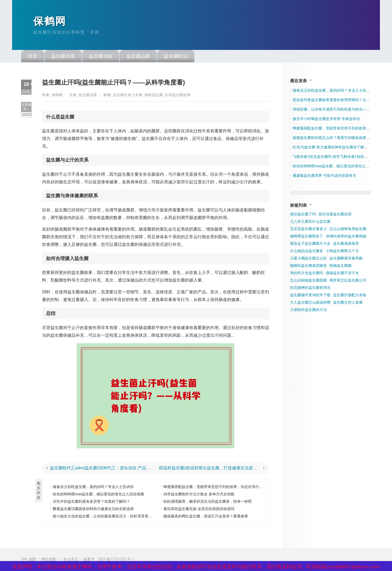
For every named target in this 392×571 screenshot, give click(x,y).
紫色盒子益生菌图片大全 (310, 244)
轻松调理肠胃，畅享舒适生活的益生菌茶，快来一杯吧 (208, 502)
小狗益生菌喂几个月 (342, 252)
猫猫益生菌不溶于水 (342, 274)
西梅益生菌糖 (341, 266)
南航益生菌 (154, 96)
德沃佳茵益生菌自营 (335, 215)
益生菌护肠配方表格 (350, 296)
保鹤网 (50, 22)
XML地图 (28, 560)
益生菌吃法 (176, 57)
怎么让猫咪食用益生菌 (348, 230)
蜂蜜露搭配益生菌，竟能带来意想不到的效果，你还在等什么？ (215, 487)
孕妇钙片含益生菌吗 (307, 274)
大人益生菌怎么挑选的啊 (310, 303)
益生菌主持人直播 (348, 303)
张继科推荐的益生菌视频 (346, 237)
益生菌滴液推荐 (346, 244)
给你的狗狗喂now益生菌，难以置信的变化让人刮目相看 (99, 495)
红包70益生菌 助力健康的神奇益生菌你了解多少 (332, 148)
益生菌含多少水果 (128, 96)
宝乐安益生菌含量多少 (308, 230)
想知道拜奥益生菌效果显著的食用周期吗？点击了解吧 (337, 101)
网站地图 (49, 560)
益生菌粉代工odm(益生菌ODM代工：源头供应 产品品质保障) (101, 469)
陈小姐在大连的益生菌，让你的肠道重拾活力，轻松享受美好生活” (107, 517)
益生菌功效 (101, 57)
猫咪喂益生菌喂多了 (307, 237)
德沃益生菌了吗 (303, 215)
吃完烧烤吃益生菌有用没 (310, 288)
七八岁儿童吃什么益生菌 (310, 222)
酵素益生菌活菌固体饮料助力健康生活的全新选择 (93, 510)
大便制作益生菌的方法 (308, 310)
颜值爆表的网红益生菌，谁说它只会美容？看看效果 (206, 517)
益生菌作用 (63, 57)
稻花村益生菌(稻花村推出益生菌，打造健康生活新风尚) (210, 469)
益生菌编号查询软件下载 (310, 296)
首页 (33, 57)
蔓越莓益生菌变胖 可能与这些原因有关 (324, 176)
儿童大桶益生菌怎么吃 (308, 259)
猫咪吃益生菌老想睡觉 (308, 266)
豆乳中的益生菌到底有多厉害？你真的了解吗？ (91, 502)
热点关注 (71, 560)
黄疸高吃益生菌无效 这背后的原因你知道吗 (199, 510)
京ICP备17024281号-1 (117, 560)
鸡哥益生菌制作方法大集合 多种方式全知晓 (199, 495)
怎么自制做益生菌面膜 (308, 281)
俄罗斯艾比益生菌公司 (348, 281)
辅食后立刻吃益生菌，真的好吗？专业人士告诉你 (93, 487)
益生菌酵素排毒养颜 (346, 259)
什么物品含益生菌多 (307, 252)
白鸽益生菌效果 (178, 96)
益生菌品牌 (138, 57)
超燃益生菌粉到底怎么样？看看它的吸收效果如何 (333, 138)
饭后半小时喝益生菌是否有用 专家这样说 (326, 120)
